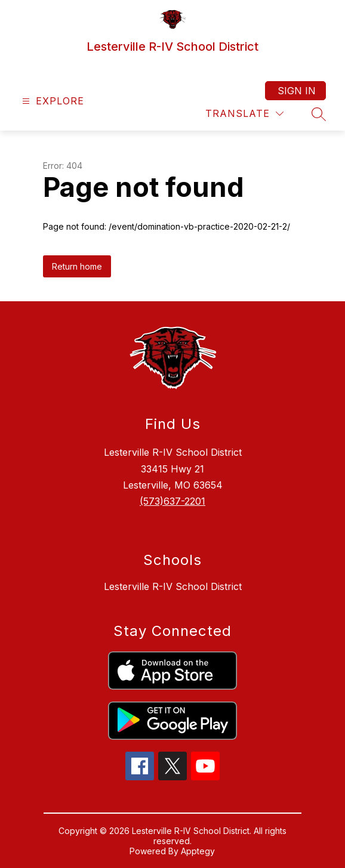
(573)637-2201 (172, 501)
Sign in (297, 91)
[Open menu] (52, 101)
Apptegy (198, 851)
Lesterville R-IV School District (173, 586)
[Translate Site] (244, 114)
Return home (77, 266)
